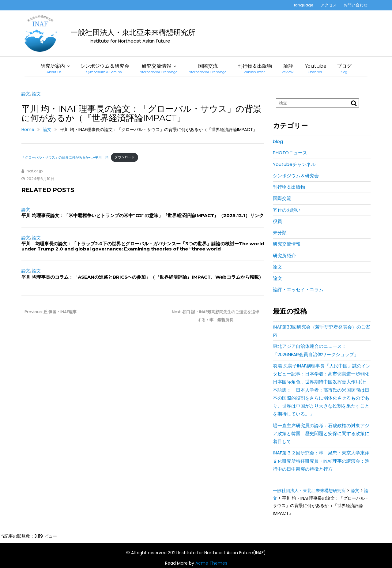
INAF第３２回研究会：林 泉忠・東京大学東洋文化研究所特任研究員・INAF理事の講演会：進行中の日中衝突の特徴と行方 (321, 461)
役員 (277, 221)
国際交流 (207, 69)
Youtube (316, 69)
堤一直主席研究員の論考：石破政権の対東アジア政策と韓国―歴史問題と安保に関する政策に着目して (321, 434)
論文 (26, 94)
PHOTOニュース (290, 153)
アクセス (329, 5)
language (304, 5)
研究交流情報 (158, 69)
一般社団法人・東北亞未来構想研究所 (133, 32)
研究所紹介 (284, 256)
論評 (287, 69)
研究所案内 (53, 69)
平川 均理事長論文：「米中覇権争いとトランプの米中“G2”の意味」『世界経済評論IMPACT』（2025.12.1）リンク (143, 215)
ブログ (344, 69)
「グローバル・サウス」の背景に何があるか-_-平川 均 (65, 157)
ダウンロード (125, 157)
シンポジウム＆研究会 (105, 69)
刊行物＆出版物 (255, 69)
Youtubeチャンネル (294, 164)
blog (278, 141)
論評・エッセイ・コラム (298, 290)
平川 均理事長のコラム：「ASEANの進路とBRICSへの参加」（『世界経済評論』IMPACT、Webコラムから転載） (142, 277)
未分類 (280, 233)
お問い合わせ (356, 5)
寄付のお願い (287, 210)
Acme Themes (211, 563)
